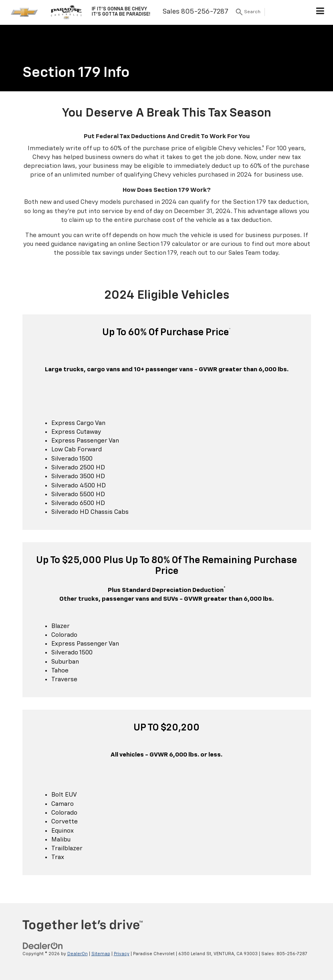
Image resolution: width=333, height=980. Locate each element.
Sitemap (101, 954)
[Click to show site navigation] (320, 12)
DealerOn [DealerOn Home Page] (78, 954)
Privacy (122, 954)
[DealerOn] (43, 946)
